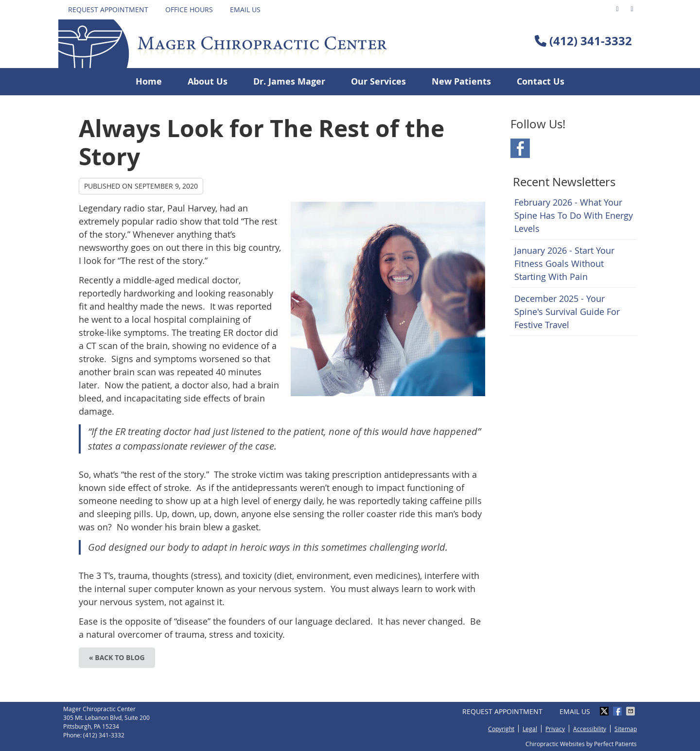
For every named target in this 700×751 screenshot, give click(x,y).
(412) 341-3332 (591, 41)
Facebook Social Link (520, 148)
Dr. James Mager (289, 81)
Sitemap (626, 729)
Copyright (501, 729)
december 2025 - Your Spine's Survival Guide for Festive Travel (567, 312)
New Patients (461, 81)
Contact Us (541, 81)
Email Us (245, 9)
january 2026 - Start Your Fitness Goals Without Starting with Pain (564, 263)
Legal (530, 729)
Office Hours (189, 9)
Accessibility (590, 729)
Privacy (555, 729)
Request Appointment (108, 9)
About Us (208, 81)
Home (149, 81)
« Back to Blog (117, 657)
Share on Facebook (618, 711)
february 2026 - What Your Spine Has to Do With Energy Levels (574, 215)
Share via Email (631, 711)
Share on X (605, 711)
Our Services (378, 81)
